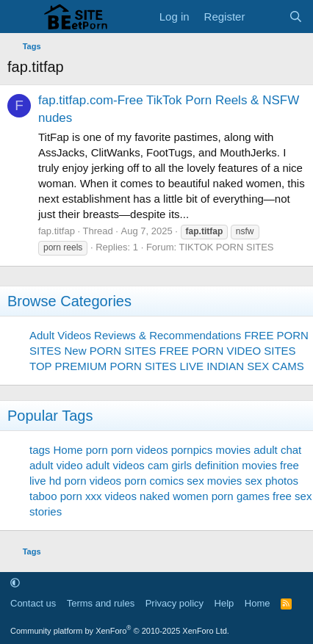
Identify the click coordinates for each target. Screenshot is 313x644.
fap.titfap (57, 231)
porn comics (154, 481)
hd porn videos (85, 481)
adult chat (277, 450)
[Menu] (20, 17)
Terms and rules (101, 603)
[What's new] (266, 17)
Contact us (33, 603)
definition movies (236, 465)
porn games (241, 496)
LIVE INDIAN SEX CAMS (241, 366)
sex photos (272, 481)
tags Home (56, 450)
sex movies (214, 481)
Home (258, 603)
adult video (56, 465)
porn (97, 450)
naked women (174, 496)
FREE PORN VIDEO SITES (228, 351)
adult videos (115, 465)
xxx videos (111, 496)
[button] (15, 583)
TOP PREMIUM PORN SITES (103, 366)
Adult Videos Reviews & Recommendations (135, 335)
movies (234, 450)
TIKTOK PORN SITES (226, 247)
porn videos (140, 450)
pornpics (192, 450)
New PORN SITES (111, 351)
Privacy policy (175, 603)
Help (224, 603)
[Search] (296, 17)
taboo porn (56, 496)
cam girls (170, 465)
